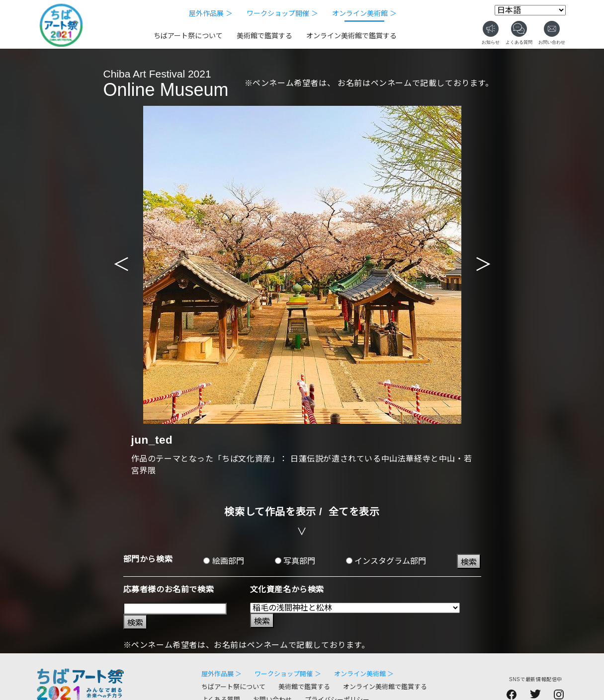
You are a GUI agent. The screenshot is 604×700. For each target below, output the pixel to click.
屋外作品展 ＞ (211, 13)
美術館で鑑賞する (264, 36)
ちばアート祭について (188, 36)
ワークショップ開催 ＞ (282, 13)
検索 (469, 562)
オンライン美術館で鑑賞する (351, 36)
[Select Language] (530, 10)
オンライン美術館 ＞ (364, 13)
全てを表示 (354, 512)
